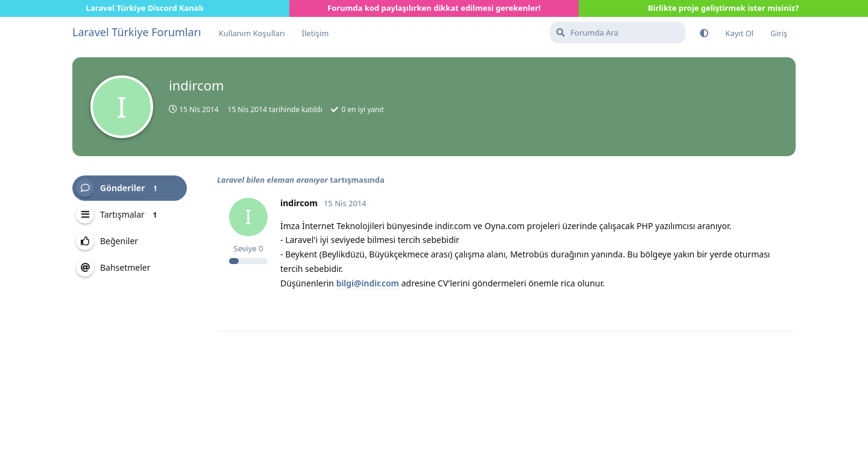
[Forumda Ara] (618, 33)
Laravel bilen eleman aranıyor (272, 180)
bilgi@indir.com (368, 283)
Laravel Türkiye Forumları (137, 32)
